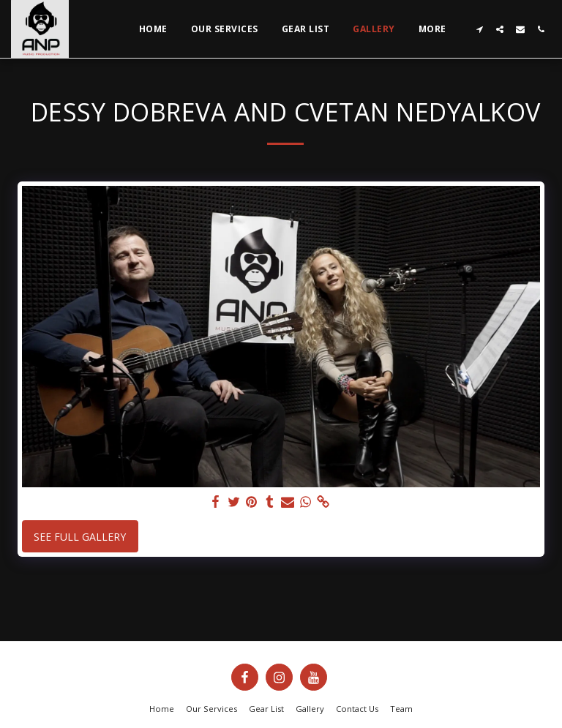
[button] (479, 29)
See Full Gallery (80, 537)
